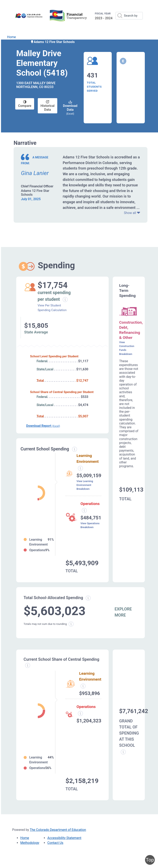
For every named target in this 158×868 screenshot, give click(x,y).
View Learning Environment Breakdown (85, 485)
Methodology (30, 843)
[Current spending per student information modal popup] (65, 300)
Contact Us (55, 843)
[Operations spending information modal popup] (84, 510)
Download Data (70, 108)
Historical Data (48, 106)
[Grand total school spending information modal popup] (123, 752)
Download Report (43, 426)
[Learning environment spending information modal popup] (80, 468)
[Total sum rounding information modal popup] (71, 624)
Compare (25, 104)
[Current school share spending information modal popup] (28, 665)
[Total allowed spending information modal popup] (88, 598)
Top (150, 860)
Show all (132, 213)
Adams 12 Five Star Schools (53, 42)
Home (11, 37)
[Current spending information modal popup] (74, 449)
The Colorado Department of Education (58, 830)
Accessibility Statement (64, 838)
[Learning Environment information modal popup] (83, 686)
